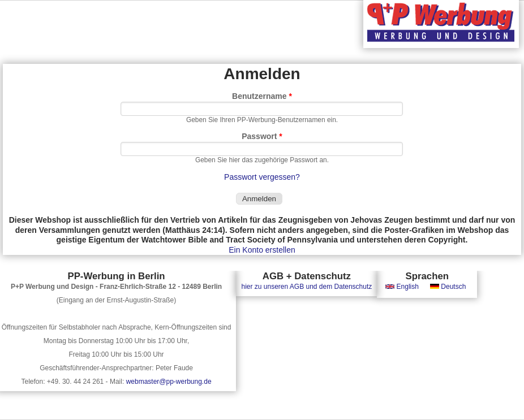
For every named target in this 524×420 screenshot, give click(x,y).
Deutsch (448, 287)
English (402, 287)
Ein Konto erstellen (262, 250)
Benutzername (262, 96)
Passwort (262, 136)
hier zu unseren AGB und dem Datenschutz (306, 287)
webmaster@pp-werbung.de (169, 382)
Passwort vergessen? (262, 177)
